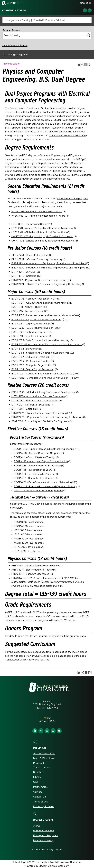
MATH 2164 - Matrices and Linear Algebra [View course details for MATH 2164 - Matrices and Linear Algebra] (35, 401)
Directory (38, 772)
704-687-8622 (47, 721)
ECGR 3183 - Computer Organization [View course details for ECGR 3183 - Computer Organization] (32, 365)
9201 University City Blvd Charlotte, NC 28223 (47, 706)
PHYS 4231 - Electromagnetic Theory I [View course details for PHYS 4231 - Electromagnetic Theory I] (33, 570)
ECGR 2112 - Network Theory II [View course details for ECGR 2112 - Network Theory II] (28, 311)
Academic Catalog (14, 10)
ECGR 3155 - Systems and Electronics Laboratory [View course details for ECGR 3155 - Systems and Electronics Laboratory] (39, 353)
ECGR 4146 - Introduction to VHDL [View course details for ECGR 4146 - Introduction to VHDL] (33, 470)
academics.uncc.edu (74, 656)
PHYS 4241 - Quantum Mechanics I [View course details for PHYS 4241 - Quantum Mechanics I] (31, 574)
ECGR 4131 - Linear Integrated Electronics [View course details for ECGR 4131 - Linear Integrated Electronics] (37, 466)
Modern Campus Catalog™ (54, 866)
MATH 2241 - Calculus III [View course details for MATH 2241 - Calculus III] (25, 409)
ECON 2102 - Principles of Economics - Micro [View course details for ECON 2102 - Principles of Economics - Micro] (40, 216)
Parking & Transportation (42, 765)
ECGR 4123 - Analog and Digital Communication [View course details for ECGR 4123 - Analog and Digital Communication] (41, 461)
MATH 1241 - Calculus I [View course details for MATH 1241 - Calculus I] (24, 272)
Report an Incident (44, 831)
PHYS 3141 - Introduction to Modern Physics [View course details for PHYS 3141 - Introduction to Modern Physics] (36, 566)
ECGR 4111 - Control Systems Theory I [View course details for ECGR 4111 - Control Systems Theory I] (35, 457)
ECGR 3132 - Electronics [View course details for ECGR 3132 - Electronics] (25, 349)
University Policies (44, 806)
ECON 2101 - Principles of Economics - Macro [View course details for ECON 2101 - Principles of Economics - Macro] (37, 212)
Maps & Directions (44, 758)
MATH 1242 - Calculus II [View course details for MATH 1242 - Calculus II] (25, 276)
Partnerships (40, 787)
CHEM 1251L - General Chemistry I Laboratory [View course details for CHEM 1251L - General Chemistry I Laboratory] (37, 259)
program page (78, 636)
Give (36, 782)
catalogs (21, 862)
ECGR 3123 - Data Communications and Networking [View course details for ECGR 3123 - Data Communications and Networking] (40, 340)
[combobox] (47, 20)
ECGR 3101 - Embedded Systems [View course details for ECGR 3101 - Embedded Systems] (30, 332)
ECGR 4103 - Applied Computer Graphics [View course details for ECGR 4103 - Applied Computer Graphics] (37, 453)
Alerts (37, 826)
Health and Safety (43, 840)
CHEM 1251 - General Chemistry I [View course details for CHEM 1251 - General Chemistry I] (30, 255)
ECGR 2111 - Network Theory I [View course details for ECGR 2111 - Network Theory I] (27, 307)
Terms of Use (41, 802)
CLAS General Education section (67, 136)
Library (37, 777)
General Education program (72, 199)
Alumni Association (44, 753)
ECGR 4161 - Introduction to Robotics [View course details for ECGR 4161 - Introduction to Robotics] (35, 474)
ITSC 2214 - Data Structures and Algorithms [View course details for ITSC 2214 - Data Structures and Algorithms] (38, 491)
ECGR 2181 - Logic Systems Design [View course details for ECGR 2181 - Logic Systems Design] (31, 324)
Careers (38, 792)
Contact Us (40, 797)
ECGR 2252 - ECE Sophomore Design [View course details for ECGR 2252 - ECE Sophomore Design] (32, 328)
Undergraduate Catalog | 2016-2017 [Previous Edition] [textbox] (34, 20)
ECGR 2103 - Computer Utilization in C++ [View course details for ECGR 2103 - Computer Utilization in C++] (34, 299)
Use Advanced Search (15, 45)
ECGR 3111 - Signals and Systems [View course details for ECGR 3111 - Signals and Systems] (30, 336)
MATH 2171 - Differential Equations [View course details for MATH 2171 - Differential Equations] (31, 405)
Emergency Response (46, 835)
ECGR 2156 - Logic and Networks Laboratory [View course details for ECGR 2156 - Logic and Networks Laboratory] (36, 320)
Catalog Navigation (17, 55)
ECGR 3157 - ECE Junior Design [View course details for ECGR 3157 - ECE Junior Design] (29, 357)
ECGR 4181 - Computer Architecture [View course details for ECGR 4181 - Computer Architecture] (34, 478)
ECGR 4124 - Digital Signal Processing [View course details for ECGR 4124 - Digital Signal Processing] (33, 369)
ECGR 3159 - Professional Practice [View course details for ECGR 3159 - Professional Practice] (31, 361)
